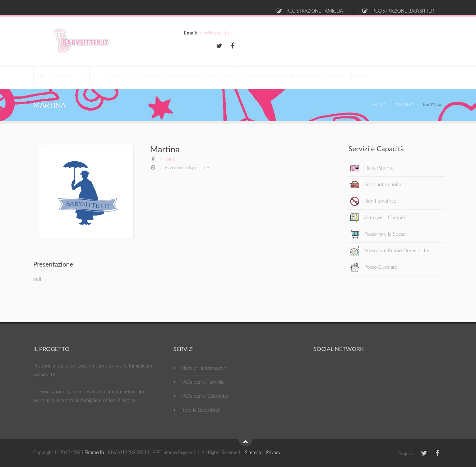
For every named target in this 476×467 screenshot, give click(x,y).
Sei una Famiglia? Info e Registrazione (195, 78)
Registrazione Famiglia (316, 7)
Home (379, 105)
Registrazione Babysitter (381, 7)
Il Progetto (116, 78)
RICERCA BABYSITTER (64, 78)
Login (429, 7)
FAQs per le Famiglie (203, 382)
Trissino (404, 105)
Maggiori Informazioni (204, 368)
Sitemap (253, 452)
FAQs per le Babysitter (205, 396)
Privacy (273, 452)
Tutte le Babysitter (200, 410)
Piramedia (94, 452)
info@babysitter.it (422, 33)
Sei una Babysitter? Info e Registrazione (311, 78)
